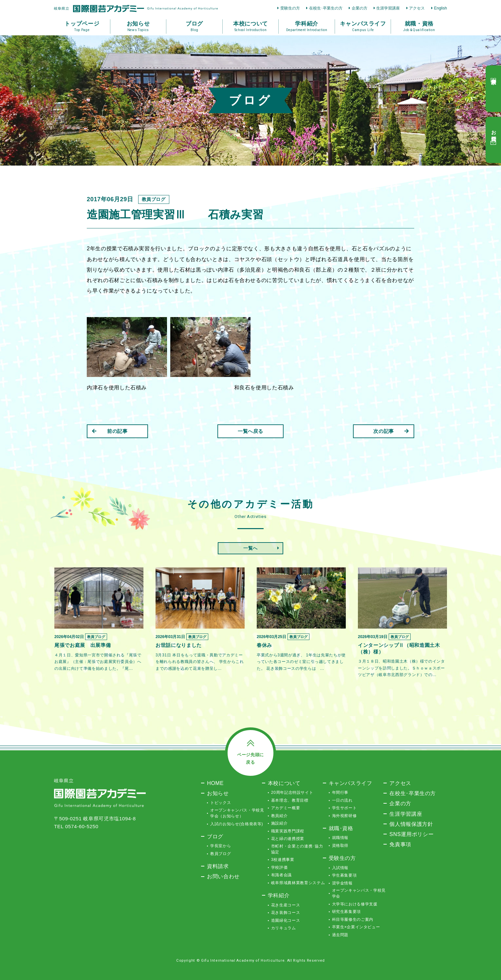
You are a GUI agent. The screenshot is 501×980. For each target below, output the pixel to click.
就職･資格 (341, 828)
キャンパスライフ (351, 783)
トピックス (221, 803)
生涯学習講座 (388, 8)
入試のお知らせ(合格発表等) (237, 824)
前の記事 (110, 431)
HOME (215, 783)
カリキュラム (284, 928)
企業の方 (360, 8)
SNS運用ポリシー (411, 834)
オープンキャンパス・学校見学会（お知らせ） (237, 813)
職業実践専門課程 (288, 831)
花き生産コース (286, 905)
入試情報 (340, 868)
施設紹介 (279, 823)
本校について (284, 783)
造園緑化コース (286, 920)
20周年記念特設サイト (292, 793)
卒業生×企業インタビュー (356, 927)
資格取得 (340, 846)
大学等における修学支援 (355, 904)
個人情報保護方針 (411, 824)
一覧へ (250, 548)
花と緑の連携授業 (288, 839)
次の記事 (391, 431)
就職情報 (340, 838)
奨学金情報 (342, 883)
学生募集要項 (344, 875)
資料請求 (218, 866)
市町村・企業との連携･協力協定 (297, 849)
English (440, 8)
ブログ (215, 836)
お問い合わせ (223, 876)
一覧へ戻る (250, 431)
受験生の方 (290, 8)
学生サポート (344, 808)
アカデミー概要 (286, 808)
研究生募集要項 (347, 912)
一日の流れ (342, 800)
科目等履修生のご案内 (353, 919)
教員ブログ (221, 854)
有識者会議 (281, 875)
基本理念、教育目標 (290, 800)
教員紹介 (279, 816)
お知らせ (218, 793)
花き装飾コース (286, 913)
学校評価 (279, 867)
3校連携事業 (283, 860)
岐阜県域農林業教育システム (298, 883)
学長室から (221, 846)
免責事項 (400, 844)
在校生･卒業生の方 (326, 8)
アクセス (417, 8)
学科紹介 (279, 895)
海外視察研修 (344, 816)
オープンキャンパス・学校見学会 (359, 893)
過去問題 (340, 935)
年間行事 (340, 793)
